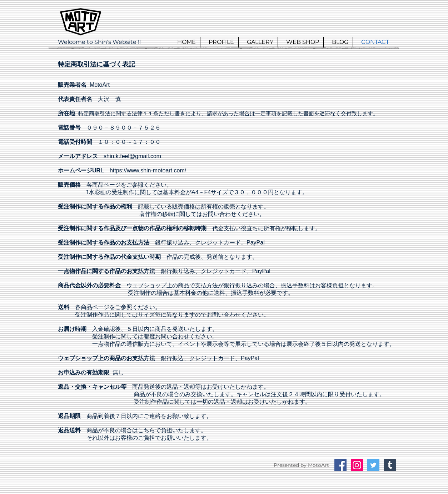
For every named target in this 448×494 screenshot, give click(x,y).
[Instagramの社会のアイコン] (357, 465)
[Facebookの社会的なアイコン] (340, 465)
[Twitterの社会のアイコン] (373, 465)
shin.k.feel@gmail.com (132, 156)
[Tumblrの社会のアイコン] (390, 465)
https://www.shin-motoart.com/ (148, 170)
